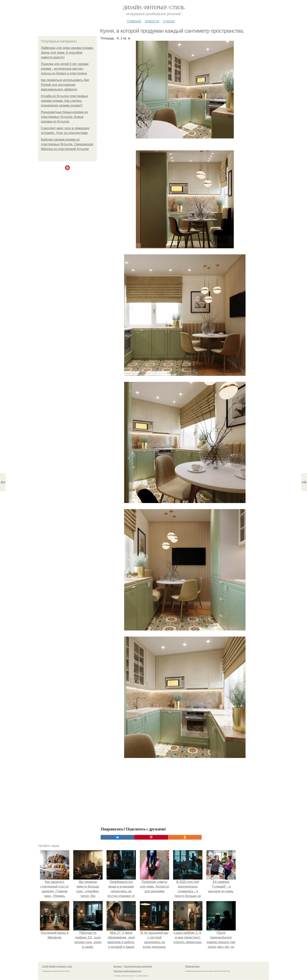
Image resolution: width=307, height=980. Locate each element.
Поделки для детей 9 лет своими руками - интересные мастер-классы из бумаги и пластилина (65, 69)
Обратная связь (192, 966)
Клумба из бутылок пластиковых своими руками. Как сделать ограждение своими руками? (65, 101)
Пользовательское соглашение (138, 966)
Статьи (169, 21)
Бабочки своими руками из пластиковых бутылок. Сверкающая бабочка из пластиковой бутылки (67, 144)
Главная (134, 21)
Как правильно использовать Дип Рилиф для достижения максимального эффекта (65, 85)
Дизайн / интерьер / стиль (153, 8)
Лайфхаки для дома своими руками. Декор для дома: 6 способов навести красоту (67, 53)
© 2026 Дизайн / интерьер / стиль (57, 966)
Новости (152, 21)
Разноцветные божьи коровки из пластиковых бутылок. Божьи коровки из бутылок (64, 117)
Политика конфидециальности (127, 971)
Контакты (118, 966)
